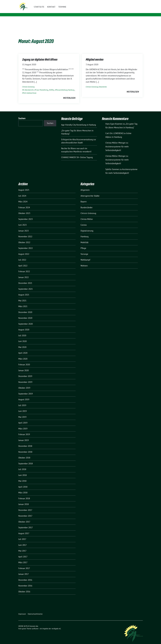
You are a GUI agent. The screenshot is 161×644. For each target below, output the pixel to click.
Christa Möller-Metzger (116, 139)
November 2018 (25, 449)
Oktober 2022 (24, 239)
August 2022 (24, 251)
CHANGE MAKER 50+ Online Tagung (77, 154)
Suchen (22, 115)
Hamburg (85, 233)
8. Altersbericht (28, 87)
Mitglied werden (95, 56)
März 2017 (23, 559)
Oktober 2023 (24, 210)
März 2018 (23, 489)
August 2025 (24, 187)
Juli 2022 (22, 256)
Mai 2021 (22, 297)
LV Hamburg (42, 12)
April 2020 (23, 350)
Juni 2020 (22, 338)
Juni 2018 (22, 472)
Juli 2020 (22, 332)
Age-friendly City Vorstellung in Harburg (79, 121)
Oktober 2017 (24, 518)
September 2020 (26, 320)
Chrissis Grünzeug (28, 83)
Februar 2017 (24, 565)
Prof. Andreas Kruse (30, 90)
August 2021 (24, 291)
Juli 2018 (22, 466)
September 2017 (26, 524)
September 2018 (26, 460)
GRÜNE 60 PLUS (45, 9)
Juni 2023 (22, 221)
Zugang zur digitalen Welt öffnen (40, 56)
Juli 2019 (22, 402)
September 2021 (26, 286)
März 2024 (23, 198)
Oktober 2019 (24, 384)
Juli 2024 (22, 192)
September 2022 (26, 245)
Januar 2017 (24, 571)
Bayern (84, 198)
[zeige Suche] (139, 2)
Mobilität (84, 239)
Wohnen (84, 262)
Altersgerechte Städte (90, 192)
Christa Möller (87, 216)
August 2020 (24, 326)
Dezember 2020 (25, 309)
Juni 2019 (22, 408)
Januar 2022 (24, 274)
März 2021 (23, 303)
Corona (84, 221)
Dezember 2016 (25, 577)
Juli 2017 (22, 536)
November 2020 (25, 315)
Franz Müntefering (42, 87)
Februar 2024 (24, 204)
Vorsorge (84, 251)
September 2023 (26, 216)
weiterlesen (69, 95)
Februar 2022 (24, 268)
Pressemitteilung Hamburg (65, 87)
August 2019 (24, 396)
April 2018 (23, 483)
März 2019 (23, 425)
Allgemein (85, 187)
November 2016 (25, 582)
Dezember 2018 (25, 443)
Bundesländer (87, 204)
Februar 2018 (24, 495)
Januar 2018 (24, 501)
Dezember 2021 (25, 280)
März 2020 (23, 355)
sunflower (35, 625)
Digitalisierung (87, 227)
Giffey (52, 87)
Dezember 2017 (25, 507)
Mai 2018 (22, 478)
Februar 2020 (24, 361)
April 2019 (23, 419)
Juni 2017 (22, 542)
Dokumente (103, 83)
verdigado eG (56, 625)
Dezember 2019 (25, 373)
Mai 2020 (22, 344)
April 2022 (23, 262)
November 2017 (25, 512)
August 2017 (24, 530)
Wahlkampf (85, 256)
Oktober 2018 (24, 454)
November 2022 (25, 233)
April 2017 (23, 553)
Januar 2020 (24, 367)
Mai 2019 (22, 414)
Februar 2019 (24, 431)
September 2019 (26, 390)
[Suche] (136, 2)
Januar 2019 (24, 437)
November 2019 (25, 379)
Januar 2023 (24, 227)
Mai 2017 (22, 547)
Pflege (83, 245)
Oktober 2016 (24, 588)
